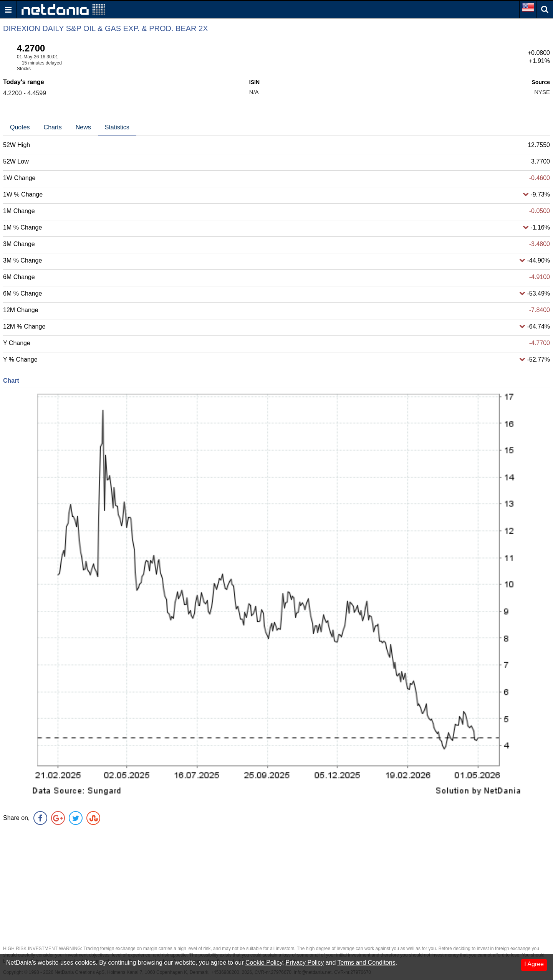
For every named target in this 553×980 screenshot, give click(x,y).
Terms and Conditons (366, 963)
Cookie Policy (264, 963)
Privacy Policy (305, 963)
